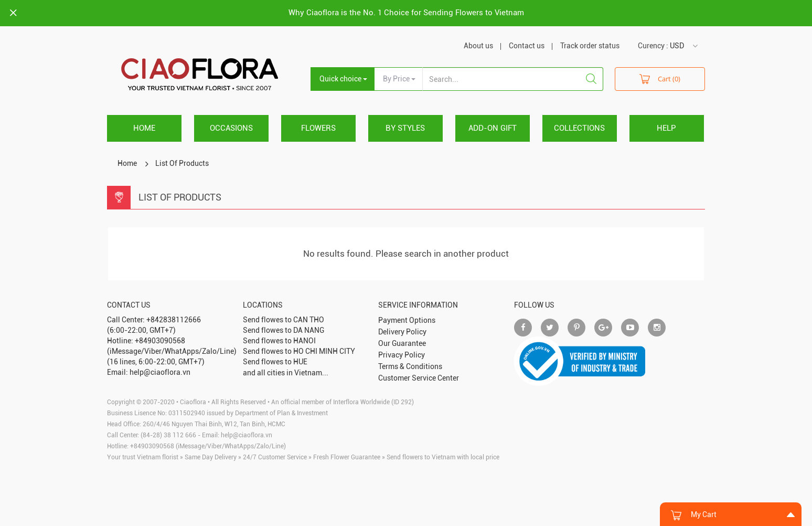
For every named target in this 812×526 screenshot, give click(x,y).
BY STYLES (405, 128)
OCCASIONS (231, 128)
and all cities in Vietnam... (286, 373)
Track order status (590, 46)
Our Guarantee (402, 343)
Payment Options (407, 320)
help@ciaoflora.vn (247, 435)
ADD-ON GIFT (493, 128)
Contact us (527, 46)
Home (144, 128)
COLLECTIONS (579, 128)
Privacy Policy (402, 355)
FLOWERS (318, 128)
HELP (666, 128)
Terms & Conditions (410, 366)
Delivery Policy (402, 332)
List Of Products (182, 163)
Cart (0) (660, 78)
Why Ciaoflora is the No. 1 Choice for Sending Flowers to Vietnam (406, 13)
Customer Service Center (419, 378)
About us (478, 46)
